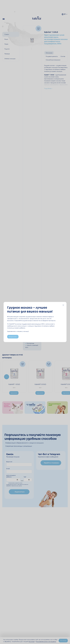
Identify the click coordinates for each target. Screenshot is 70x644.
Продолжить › (13, 337)
